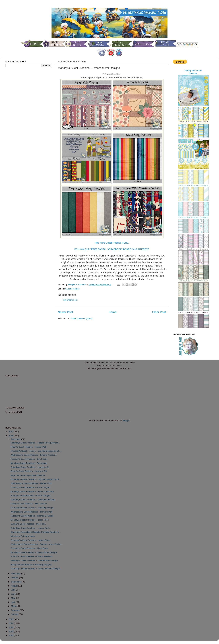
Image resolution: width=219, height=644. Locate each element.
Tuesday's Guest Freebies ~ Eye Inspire (29, 459)
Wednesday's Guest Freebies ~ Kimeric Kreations (34, 455)
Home (112, 312)
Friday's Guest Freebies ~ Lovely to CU (29, 471)
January (15, 614)
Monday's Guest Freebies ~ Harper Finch (30, 520)
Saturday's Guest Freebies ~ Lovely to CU (30, 467)
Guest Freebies (72, 289)
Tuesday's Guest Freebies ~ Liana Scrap (29, 548)
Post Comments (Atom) (81, 319)
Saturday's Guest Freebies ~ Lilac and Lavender (33, 500)
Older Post (159, 312)
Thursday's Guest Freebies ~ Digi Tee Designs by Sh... (36, 451)
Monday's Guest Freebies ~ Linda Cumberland (32, 491)
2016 (11, 436)
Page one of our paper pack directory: (28, 475)
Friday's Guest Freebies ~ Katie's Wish (29, 447)
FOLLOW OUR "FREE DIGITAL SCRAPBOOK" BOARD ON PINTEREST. (112, 249)
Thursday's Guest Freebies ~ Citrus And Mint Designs (35, 569)
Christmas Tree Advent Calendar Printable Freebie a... (36, 532)
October (15, 578)
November (16, 574)
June (14, 594)
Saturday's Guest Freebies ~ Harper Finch (30, 528)
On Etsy (193, 73)
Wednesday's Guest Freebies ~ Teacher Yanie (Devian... (37, 544)
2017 (11, 432)
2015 (11, 619)
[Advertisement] (18, 121)
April (13, 602)
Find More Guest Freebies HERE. (112, 243)
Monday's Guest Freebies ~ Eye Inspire (29, 463)
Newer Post (65, 312)
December (16, 439)
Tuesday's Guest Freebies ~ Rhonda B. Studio (32, 516)
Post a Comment (70, 300)
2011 (11, 635)
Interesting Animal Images (23, 536)
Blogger (126, 420)
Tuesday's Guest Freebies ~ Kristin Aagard (30, 487)
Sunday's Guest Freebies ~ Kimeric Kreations (32, 556)
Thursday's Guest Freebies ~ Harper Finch (30, 540)
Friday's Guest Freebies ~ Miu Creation (29, 504)
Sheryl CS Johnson (77, 284)
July (13, 590)
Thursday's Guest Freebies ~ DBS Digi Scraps (32, 508)
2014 (11, 623)
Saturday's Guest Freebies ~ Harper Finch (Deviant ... (35, 443)
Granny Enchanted (193, 70)
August (15, 586)
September (17, 582)
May (13, 598)
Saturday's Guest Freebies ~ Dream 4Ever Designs (34, 560)
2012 (11, 631)
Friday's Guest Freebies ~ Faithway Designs (31, 565)
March (14, 606)
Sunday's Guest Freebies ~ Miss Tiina (28, 524)
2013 (11, 627)
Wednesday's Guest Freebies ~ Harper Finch (31, 483)
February (16, 610)
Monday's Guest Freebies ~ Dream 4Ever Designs (34, 552)
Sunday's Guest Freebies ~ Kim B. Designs (31, 495)
